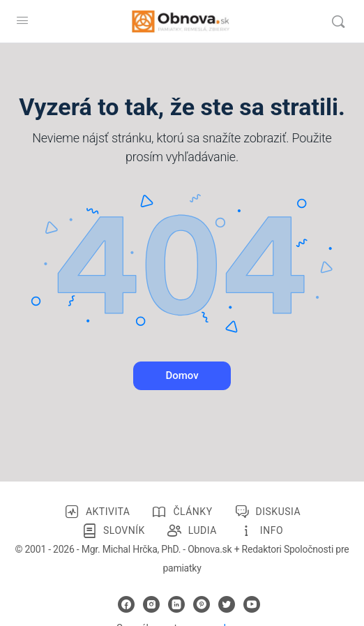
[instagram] (151, 604)
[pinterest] (202, 604)
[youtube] (252, 604)
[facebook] (126, 604)
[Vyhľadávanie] (338, 22)
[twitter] (227, 604)
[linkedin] (176, 604)
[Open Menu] (22, 20)
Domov (182, 375)
